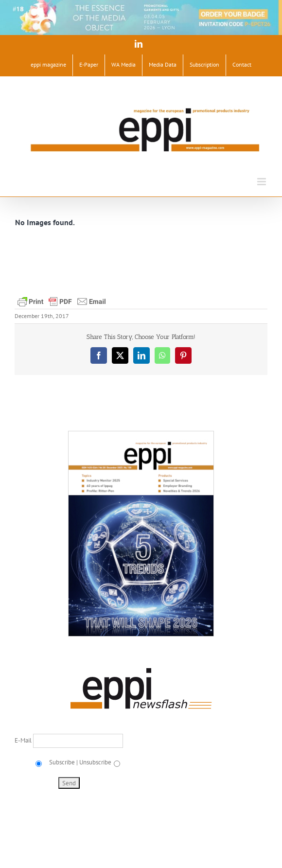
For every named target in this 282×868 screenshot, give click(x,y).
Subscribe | (63, 762)
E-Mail (24, 740)
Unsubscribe (95, 762)
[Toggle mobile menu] (262, 182)
